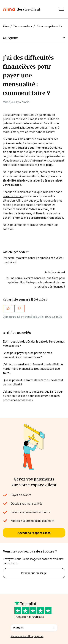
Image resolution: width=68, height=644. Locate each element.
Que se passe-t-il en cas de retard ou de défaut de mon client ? (33, 382)
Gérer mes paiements (49, 26)
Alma (6, 26)
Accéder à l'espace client (34, 533)
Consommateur (23, 26)
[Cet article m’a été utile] (8, 308)
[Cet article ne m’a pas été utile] (20, 308)
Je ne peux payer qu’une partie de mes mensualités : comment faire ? (27, 355)
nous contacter (13, 196)
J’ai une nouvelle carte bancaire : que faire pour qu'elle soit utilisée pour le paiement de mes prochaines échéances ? (35, 282)
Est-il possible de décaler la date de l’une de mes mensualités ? (34, 344)
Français (34, 628)
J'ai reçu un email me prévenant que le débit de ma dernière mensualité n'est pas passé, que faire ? (33, 369)
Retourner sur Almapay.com (27, 636)
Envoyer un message (34, 573)
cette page (45, 165)
